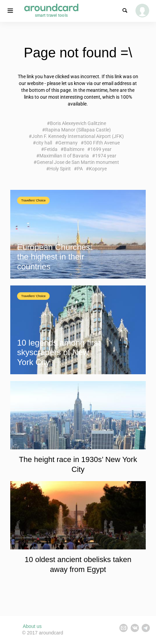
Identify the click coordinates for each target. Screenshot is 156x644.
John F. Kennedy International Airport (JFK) (78, 136)
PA (80, 169)
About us (32, 626)
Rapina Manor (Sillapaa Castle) (78, 130)
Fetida (51, 149)
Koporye (98, 169)
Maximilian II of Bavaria (64, 156)
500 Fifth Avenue (102, 143)
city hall (44, 143)
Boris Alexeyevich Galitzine (78, 123)
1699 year (101, 149)
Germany (68, 143)
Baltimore (74, 149)
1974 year (106, 156)
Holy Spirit (60, 169)
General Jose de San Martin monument (78, 162)
